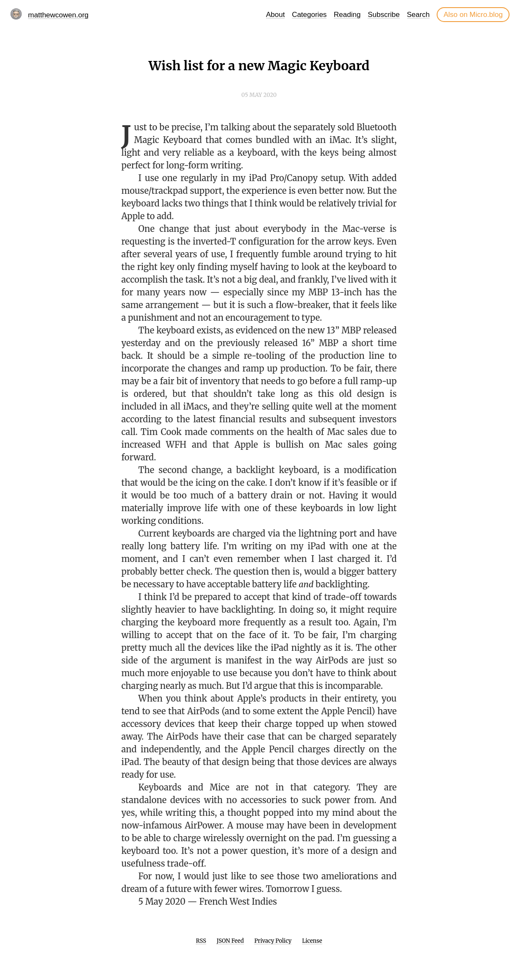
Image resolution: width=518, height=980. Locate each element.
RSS (201, 941)
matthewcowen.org (58, 15)
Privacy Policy (273, 941)
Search (418, 15)
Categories (309, 15)
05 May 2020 (259, 95)
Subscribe (384, 15)
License (312, 941)
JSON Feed (230, 941)
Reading (347, 15)
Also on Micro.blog (473, 15)
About (275, 15)
